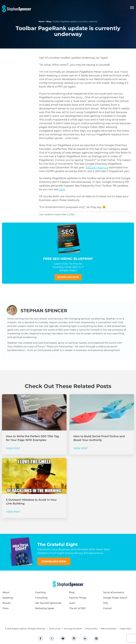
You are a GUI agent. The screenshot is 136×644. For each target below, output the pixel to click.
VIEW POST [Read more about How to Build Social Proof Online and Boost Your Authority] (80, 448)
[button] (83, 8)
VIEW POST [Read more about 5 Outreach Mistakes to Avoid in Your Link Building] (13, 512)
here (62, 189)
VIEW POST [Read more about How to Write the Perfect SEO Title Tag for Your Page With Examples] (13, 448)
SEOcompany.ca (97, 167)
